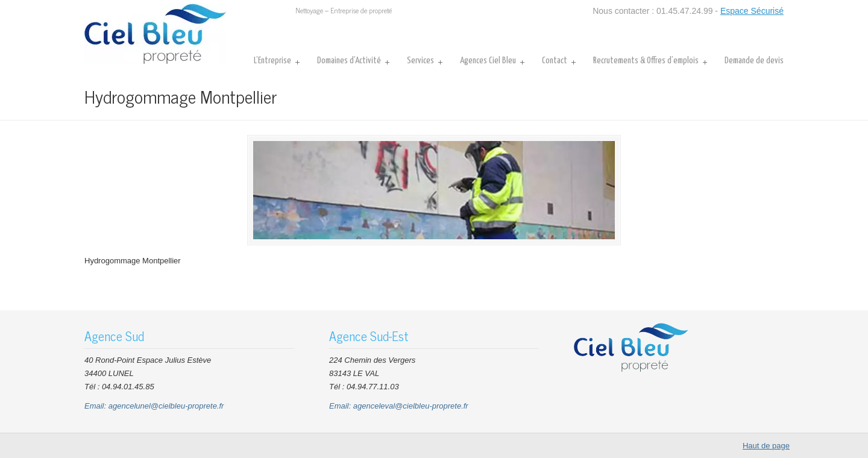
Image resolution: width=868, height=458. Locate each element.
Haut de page (766, 446)
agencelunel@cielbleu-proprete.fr (166, 406)
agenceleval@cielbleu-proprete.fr (411, 406)
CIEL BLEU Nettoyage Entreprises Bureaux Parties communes (155, 34)
